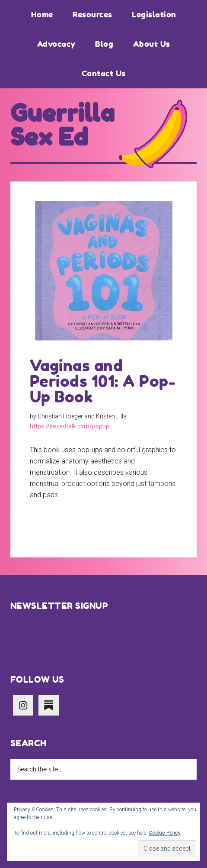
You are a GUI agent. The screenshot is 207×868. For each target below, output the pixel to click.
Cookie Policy (165, 833)
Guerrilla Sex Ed (63, 125)
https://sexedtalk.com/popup (70, 426)
